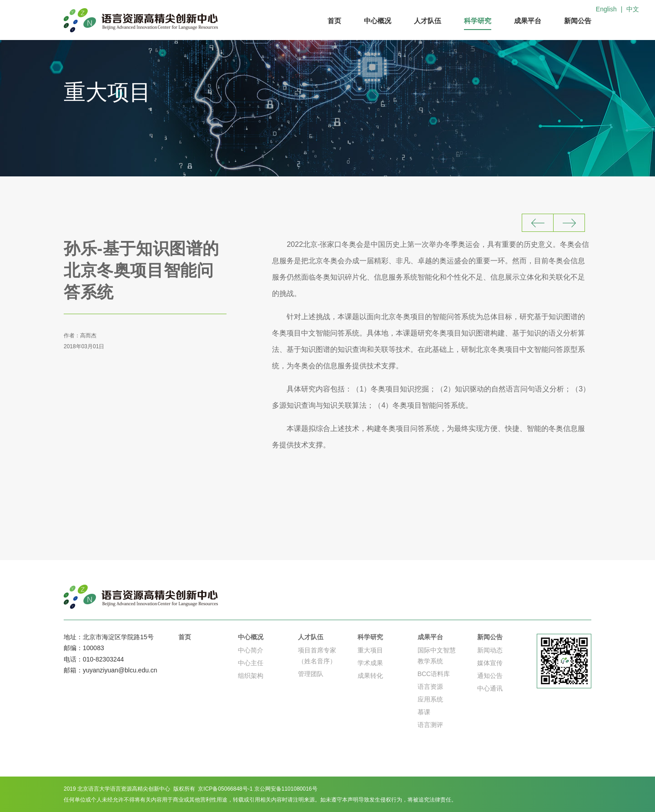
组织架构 (251, 676)
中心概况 (378, 21)
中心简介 (251, 650)
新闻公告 (578, 21)
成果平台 (528, 21)
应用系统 (430, 699)
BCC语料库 (434, 674)
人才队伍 (428, 21)
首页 (334, 21)
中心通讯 (490, 688)
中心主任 (251, 663)
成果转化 (370, 676)
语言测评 (430, 725)
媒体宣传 (490, 663)
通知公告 (490, 676)
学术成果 (370, 663)
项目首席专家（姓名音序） (317, 656)
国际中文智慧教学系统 (437, 656)
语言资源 (430, 687)
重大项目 (370, 650)
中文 (633, 9)
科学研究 (478, 21)
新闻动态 (490, 650)
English (606, 9)
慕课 (424, 712)
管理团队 (311, 674)
